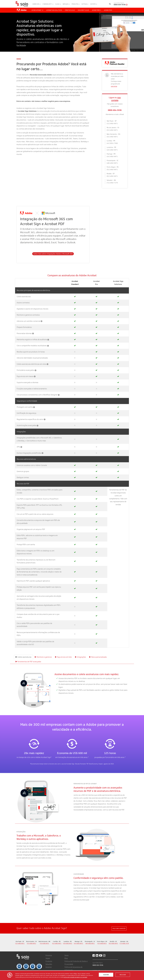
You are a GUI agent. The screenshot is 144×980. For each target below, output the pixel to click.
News (66, 955)
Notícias (85, 4)
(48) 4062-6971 (90, 943)
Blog (66, 958)
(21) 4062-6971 (31, 943)
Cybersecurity (48, 4)
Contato (94, 4)
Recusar (123, 975)
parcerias (114, 86)
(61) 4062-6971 (113, 943)
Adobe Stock (108, 10)
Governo (49, 967)
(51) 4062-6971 (102, 943)
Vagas (48, 958)
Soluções (49, 964)
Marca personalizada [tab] (98, 657)
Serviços (66, 4)
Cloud (58, 4)
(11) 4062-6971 (20, 943)
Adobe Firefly (96, 10)
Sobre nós (36, 4)
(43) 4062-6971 (68, 943)
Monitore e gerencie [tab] (43, 657)
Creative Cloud (70, 10)
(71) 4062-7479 (124, 943)
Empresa (49, 955)
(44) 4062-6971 (78, 943)
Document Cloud (83, 10)
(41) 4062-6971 (57, 943)
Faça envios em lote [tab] (63, 657)
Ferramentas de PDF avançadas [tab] (28, 662)
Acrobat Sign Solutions (54, 10)
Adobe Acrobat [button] (37, 10)
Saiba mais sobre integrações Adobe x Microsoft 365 (53, 254)
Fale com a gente (119, 928)
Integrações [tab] (80, 657)
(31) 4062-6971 (44, 943)
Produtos (76, 4)
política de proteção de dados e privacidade (75, 977)
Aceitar (106, 975)
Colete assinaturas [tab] (23, 657)
